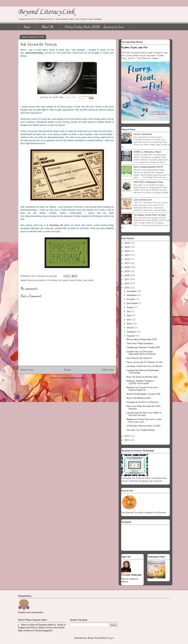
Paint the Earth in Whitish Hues (142, 377)
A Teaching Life (54, 280)
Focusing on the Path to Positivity (143, 402)
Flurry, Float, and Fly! (134, 47)
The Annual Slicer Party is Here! (150, 215)
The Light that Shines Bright (141, 430)
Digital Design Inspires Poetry (148, 167)
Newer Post (27, 370)
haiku (65, 280)
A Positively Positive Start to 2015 (143, 426)
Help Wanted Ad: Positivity (139, 358)
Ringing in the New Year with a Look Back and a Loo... (144, 420)
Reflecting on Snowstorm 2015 (142, 339)
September (132, 303)
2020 (127, 267)
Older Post (108, 370)
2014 (127, 436)
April (130, 324)
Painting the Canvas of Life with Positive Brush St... (142, 389)
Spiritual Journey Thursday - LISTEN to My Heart (141, 382)
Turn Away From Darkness (140, 343)
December (132, 291)
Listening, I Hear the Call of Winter (144, 366)
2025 (127, 247)
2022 (127, 259)
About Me (48, 27)
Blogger (110, 638)
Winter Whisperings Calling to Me (143, 394)
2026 (127, 243)
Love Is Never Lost (143, 200)
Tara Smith (88, 280)
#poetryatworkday (36, 280)
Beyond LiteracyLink (46, 12)
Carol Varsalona (133, 575)
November (132, 295)
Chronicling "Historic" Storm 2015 (143, 347)
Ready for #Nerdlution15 (139, 398)
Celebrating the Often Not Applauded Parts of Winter (141, 353)
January (131, 336)
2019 (127, 271)
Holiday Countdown (143, 134)
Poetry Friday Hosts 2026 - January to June (94, 27)
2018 (127, 275)
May (129, 320)
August (131, 307)
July (129, 311)
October (131, 299)
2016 (127, 283)
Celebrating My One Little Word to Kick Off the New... (144, 414)
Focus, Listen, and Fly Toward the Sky (145, 362)
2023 (127, 255)
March (131, 328)
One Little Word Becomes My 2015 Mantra (143, 407)
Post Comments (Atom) (74, 378)
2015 (127, 288)
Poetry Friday (75, 280)
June (129, 315)
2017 (127, 279)
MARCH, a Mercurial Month (148, 152)
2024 (127, 251)
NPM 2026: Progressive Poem (148, 182)
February (132, 332)
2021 (127, 263)
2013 (127, 440)
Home (27, 27)
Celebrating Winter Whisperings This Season (143, 372)
